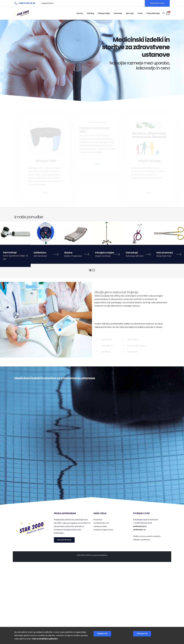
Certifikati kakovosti (101, 523)
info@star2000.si (47, 3)
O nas (140, 13)
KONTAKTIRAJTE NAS (157, 3)
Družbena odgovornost (103, 530)
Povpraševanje (153, 13)
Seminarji (118, 13)
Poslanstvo (98, 520)
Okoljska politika (100, 526)
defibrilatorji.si (140, 526)
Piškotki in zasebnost (141, 540)
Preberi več (102, 634)
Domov (80, 13)
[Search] (164, 13)
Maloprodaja (104, 13)
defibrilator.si (139, 530)
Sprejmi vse (142, 634)
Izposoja (130, 13)
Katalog (91, 13)
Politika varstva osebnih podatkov (147, 536)
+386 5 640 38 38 (27, 3)
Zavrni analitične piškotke (45, 639)
